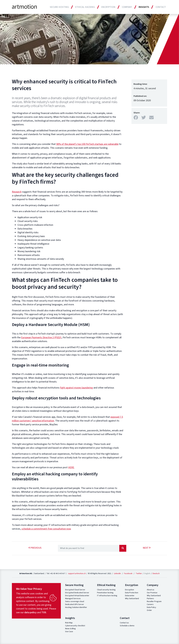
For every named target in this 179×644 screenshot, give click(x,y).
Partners (150, 599)
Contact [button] (161, 7)
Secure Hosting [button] (59, 7)
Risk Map (69, 623)
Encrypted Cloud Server (75, 590)
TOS (44, 612)
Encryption (129, 590)
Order (149, 610)
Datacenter (130, 596)
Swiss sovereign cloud (75, 601)
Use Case (69, 632)
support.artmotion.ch (77, 574)
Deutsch (156, 573)
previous (35, 548)
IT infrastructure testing (107, 596)
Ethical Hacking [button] (85, 7)
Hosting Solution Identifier (76, 607)
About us (151, 590)
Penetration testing (105, 593)
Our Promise (152, 593)
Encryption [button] (108, 7)
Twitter (139, 574)
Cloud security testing (106, 590)
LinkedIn (117, 574)
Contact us (124, 623)
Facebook (128, 574)
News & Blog (70, 629)
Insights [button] (144, 7)
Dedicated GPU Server (75, 604)
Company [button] (127, 7)
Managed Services (73, 599)
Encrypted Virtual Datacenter (77, 596)
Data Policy (151, 607)
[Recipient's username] (89, 548)
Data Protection (132, 593)
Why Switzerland (132, 599)
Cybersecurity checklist (75, 626)
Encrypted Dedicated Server (77, 593)
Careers (150, 604)
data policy (30, 612)
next (147, 548)
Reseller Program (154, 601)
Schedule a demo (127, 626)
